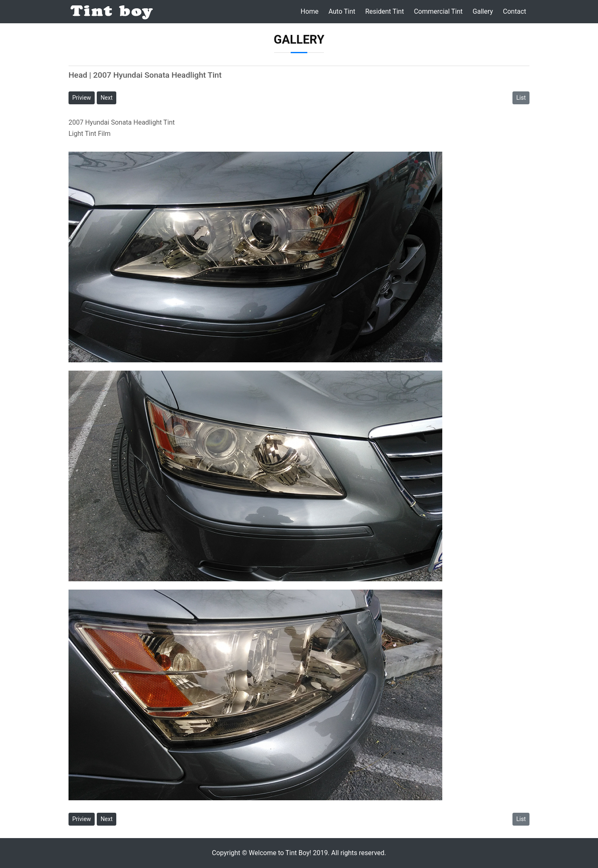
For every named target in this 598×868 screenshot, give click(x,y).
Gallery (483, 11)
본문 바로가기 (0, 0)
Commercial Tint (438, 11)
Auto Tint (342, 11)
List (521, 98)
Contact (515, 11)
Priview (82, 98)
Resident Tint (384, 11)
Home (310, 11)
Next (107, 98)
